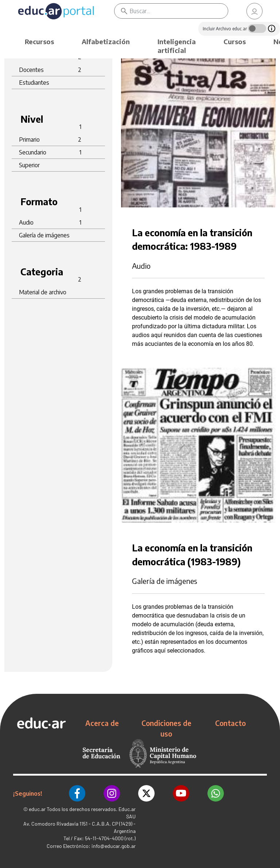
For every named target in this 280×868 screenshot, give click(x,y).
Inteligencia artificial (177, 46)
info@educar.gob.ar (114, 846)
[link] (254, 11)
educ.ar (37, 809)
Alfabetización (106, 41)
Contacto (230, 723)
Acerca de (102, 723)
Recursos (39, 41)
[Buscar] (179, 11)
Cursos (235, 41)
